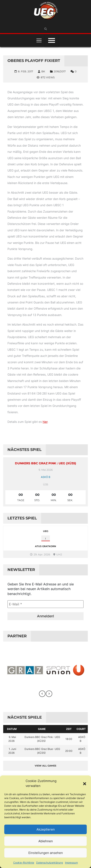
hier (45, 422)
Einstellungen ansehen (46, 853)
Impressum (71, 863)
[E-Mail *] (45, 604)
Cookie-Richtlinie (24, 863)
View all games (45, 766)
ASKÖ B (46, 477)
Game (42, 729)
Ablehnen (46, 841)
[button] (85, 784)
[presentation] (42, 694)
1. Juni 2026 (12, 751)
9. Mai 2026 (12, 739)
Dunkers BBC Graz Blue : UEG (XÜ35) (42, 751)
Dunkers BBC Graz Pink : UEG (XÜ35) (45, 463)
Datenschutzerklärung (50, 863)
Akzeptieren (46, 829)
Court (81, 729)
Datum (12, 729)
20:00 (69, 751)
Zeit (69, 729)
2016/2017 (60, 71)
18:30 (69, 739)
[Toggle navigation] (39, 40)
